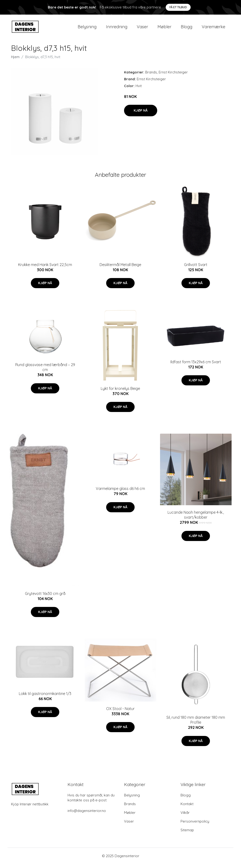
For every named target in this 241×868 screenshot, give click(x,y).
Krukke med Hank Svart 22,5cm (45, 269)
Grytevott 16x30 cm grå (45, 598)
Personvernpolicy (195, 825)
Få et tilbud (178, 7)
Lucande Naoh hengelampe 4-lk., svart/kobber (196, 519)
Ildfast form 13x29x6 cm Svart (196, 366)
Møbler (164, 29)
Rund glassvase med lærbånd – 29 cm (45, 371)
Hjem (15, 61)
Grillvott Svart (196, 269)
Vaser (142, 29)
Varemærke (213, 29)
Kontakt (187, 808)
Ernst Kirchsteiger (173, 76)
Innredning (117, 29)
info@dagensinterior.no (87, 815)
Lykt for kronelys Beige (120, 392)
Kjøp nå (141, 114)
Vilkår (185, 817)
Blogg (187, 29)
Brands (151, 76)
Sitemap (187, 834)
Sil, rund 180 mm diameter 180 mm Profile (196, 724)
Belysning (87, 29)
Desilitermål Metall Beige (120, 269)
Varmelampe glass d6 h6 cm (120, 493)
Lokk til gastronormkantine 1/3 (45, 698)
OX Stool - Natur (120, 713)
